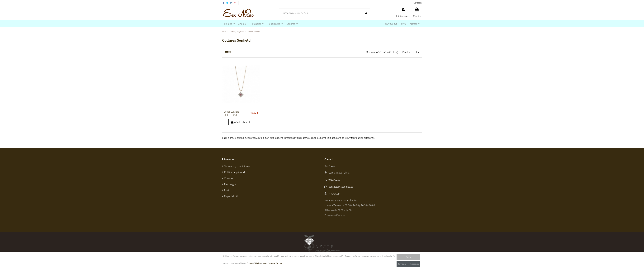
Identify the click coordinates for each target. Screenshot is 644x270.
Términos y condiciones (237, 166)
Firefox (258, 263)
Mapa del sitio (232, 196)
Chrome (250, 263)
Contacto (418, 3)
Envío (227, 190)
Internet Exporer (276, 263)
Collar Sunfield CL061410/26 (232, 113)
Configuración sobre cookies (408, 264)
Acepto (408, 257)
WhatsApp (334, 194)
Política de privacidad (236, 172)
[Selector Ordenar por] (407, 52)
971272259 (334, 180)
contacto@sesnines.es (341, 187)
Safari (265, 263)
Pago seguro (231, 184)
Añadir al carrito (241, 122)
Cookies (229, 178)
